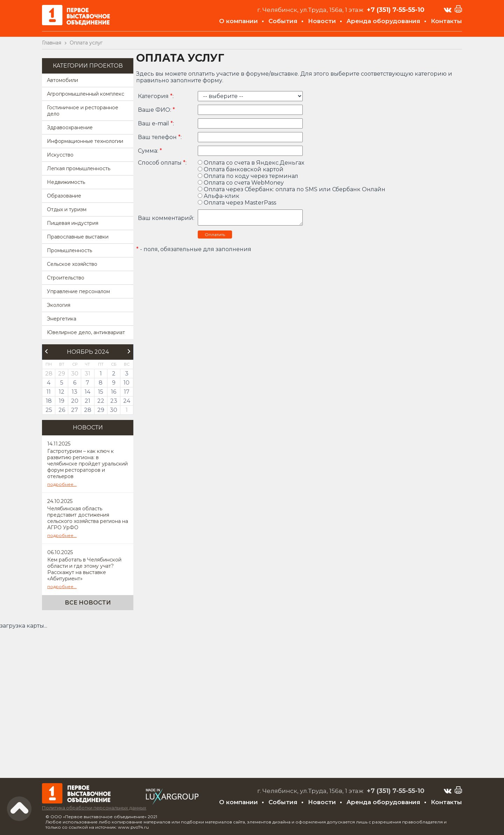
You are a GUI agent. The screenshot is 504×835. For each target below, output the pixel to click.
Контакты (446, 21)
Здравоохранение (70, 127)
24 (127, 401)
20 (75, 401)
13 (75, 392)
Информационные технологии (85, 141)
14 (87, 392)
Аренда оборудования (383, 21)
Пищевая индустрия (73, 223)
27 (75, 410)
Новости (322, 21)
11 (49, 392)
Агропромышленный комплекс (86, 94)
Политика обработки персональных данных (94, 808)
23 (114, 401)
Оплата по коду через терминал (248, 176)
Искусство (60, 155)
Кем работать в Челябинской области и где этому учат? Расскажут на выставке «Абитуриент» (84, 569)
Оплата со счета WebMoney (241, 183)
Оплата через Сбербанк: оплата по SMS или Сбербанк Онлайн (292, 189)
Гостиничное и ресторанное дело (83, 111)
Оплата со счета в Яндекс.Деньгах (251, 163)
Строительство (66, 278)
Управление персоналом (78, 291)
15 (101, 392)
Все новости (88, 603)
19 (62, 401)
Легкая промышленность (79, 168)
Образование (64, 196)
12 (62, 392)
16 (114, 392)
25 (49, 410)
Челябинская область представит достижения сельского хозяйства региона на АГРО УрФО (88, 518)
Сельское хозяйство (72, 264)
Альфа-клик (219, 196)
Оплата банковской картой (241, 169)
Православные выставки (78, 237)
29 (101, 410)
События (283, 21)
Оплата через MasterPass (237, 203)
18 (49, 401)
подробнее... (62, 484)
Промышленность (69, 250)
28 (88, 410)
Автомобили (62, 80)
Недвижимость (66, 182)
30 (114, 410)
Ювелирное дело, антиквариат (86, 332)
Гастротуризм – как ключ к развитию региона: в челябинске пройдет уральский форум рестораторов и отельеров (87, 464)
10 (127, 383)
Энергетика (62, 319)
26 (62, 410)
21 (87, 401)
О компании (239, 21)
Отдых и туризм (67, 209)
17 (127, 392)
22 (101, 401)
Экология (59, 305)
